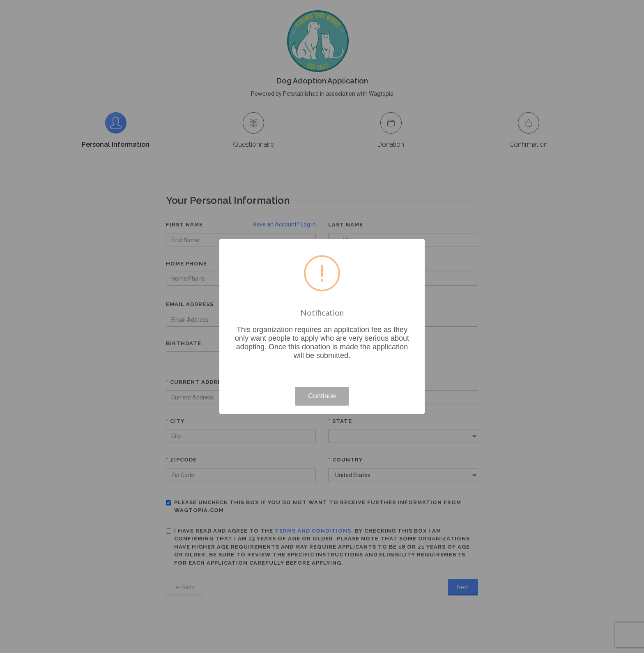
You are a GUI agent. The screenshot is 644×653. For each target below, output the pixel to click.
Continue (322, 396)
